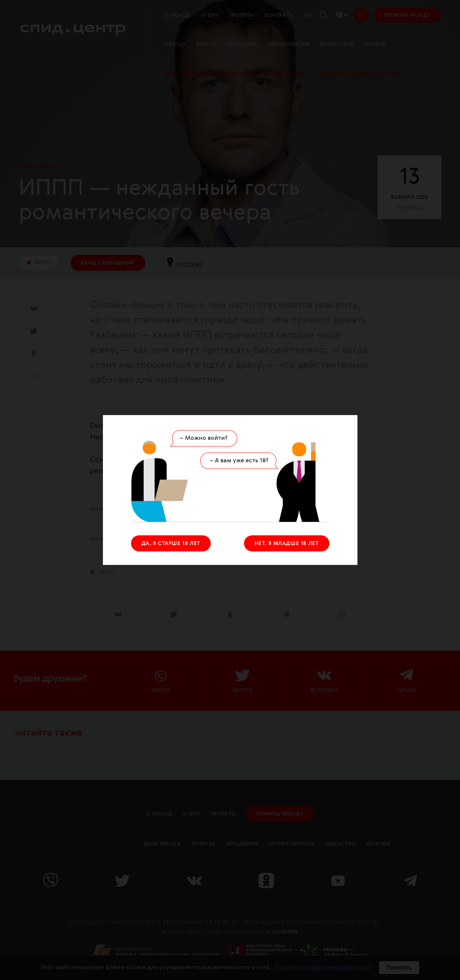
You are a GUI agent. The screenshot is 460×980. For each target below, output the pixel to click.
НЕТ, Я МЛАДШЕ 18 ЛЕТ (287, 544)
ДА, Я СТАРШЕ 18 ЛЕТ (171, 544)
